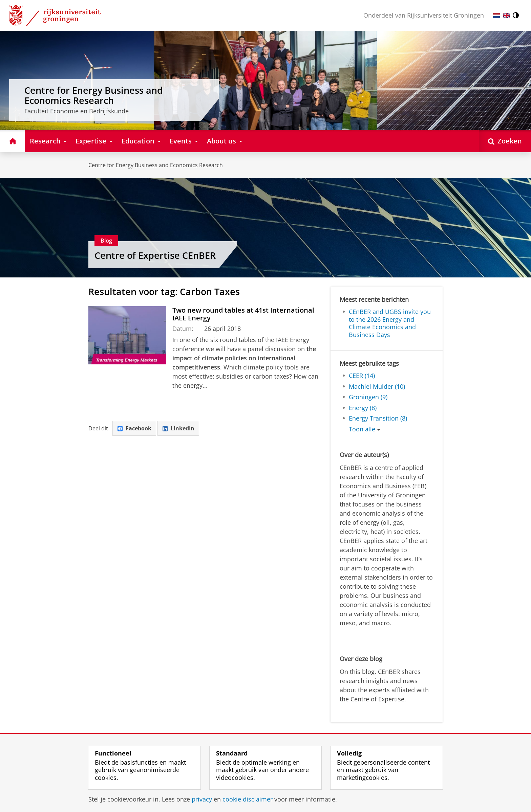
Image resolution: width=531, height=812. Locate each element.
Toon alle (362, 429)
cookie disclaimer (248, 799)
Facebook (134, 428)
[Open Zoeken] (505, 141)
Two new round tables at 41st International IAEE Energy (243, 314)
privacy (202, 799)
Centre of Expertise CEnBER (155, 255)
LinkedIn (178, 428)
